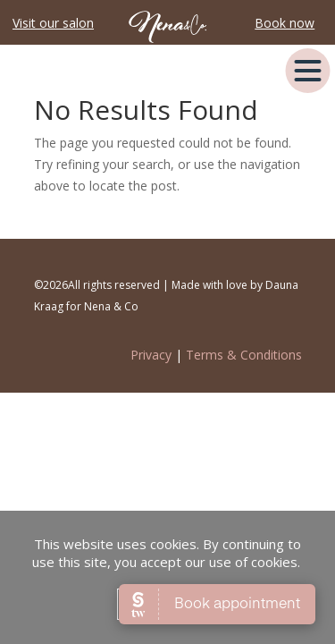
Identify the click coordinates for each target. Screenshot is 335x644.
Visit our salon (53, 23)
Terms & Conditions (244, 355)
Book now (285, 23)
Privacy (151, 355)
